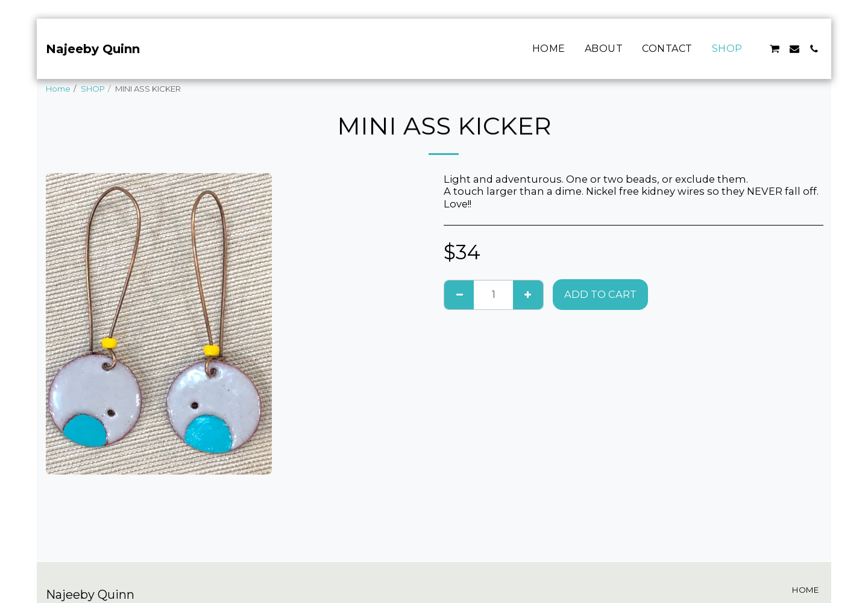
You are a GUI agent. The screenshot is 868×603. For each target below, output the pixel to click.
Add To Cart (600, 294)
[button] (775, 49)
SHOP (93, 89)
